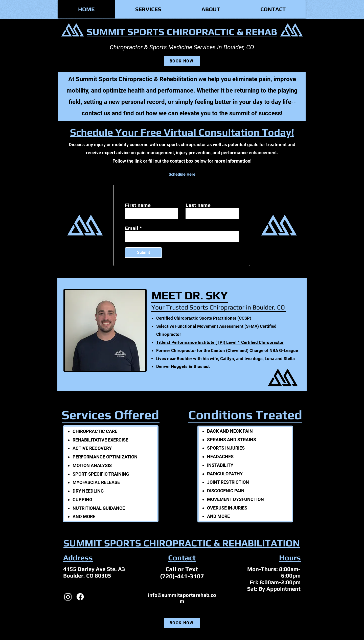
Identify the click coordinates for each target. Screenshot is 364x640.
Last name (198, 205)
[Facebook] (80, 597)
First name (138, 205)
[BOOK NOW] (182, 61)
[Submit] (143, 253)
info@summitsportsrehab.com (182, 598)
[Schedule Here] (182, 174)
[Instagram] (68, 597)
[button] (148, 9)
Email (132, 228)
